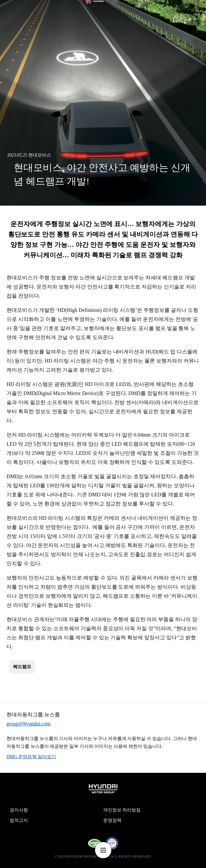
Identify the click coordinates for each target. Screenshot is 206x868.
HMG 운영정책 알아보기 (31, 757)
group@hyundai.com (28, 724)
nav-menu (103, 850)
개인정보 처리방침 (122, 810)
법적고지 (19, 820)
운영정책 (112, 820)
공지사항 (19, 810)
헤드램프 (22, 667)
